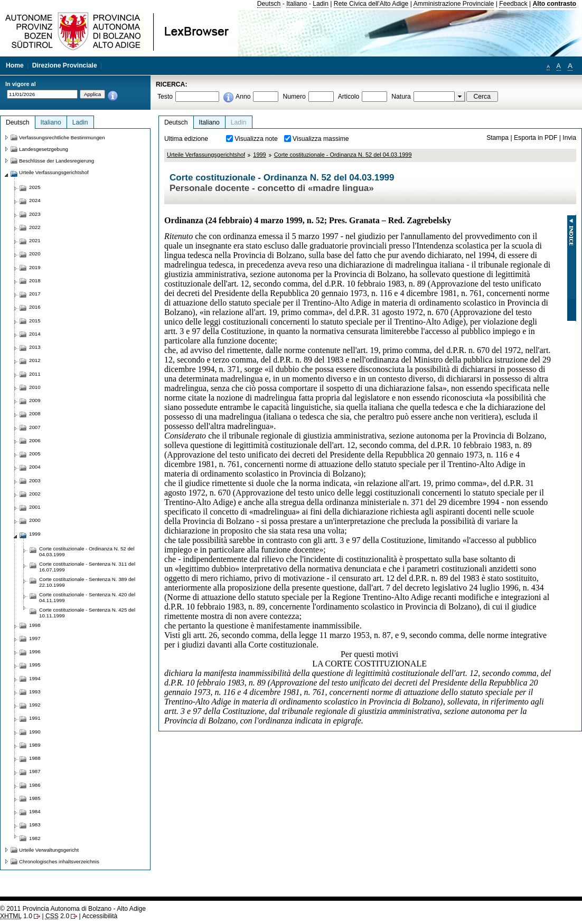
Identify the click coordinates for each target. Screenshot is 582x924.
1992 (35, 705)
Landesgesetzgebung (44, 149)
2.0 (57, 916)
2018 (35, 280)
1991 (35, 718)
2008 (35, 413)
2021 (35, 240)
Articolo (349, 97)
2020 (35, 254)
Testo (165, 97)
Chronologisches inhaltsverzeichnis (59, 861)
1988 (35, 758)
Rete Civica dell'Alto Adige (371, 4)
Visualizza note (256, 139)
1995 (35, 665)
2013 (35, 347)
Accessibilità (100, 916)
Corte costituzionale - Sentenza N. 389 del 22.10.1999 (87, 582)
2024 (35, 200)
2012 (35, 360)
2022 (35, 227)
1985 (35, 798)
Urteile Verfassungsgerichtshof (206, 155)
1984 (35, 811)
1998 (35, 625)
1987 (35, 771)
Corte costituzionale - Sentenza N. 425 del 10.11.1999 (87, 613)
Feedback (513, 4)
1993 (35, 692)
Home (15, 65)
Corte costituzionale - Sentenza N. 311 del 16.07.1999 (87, 567)
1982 (35, 838)
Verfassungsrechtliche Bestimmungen (62, 137)
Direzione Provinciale (65, 65)
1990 (35, 732)
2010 (35, 387)
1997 (35, 638)
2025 (35, 187)
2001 (35, 507)
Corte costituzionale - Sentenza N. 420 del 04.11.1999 (87, 597)
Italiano (297, 4)
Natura (401, 97)
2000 (35, 520)
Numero (294, 97)
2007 (35, 427)
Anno (243, 97)
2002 (35, 494)
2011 (35, 374)
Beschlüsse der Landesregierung (57, 161)
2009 (35, 400)
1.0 (16, 916)
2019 (35, 267)
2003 (35, 480)
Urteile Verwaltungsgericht (49, 850)
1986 (35, 785)
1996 (35, 651)
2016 (35, 307)
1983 (35, 825)
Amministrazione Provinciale (454, 4)
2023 (35, 214)
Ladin (321, 4)
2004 (35, 467)
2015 (35, 321)
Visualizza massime (321, 139)
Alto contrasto (555, 4)
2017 (35, 294)
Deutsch (269, 4)
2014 (35, 334)
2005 (35, 454)
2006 (35, 440)
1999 (259, 155)
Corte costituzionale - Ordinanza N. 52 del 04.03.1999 (343, 155)
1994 (35, 678)
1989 (35, 745)
